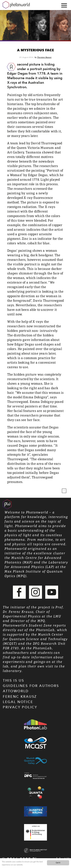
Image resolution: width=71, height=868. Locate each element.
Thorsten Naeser (44, 57)
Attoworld (16, 691)
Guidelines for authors (31, 686)
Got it (58, 863)
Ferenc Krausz (20, 697)
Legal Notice (18, 702)
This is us (14, 680)
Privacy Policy (20, 707)
